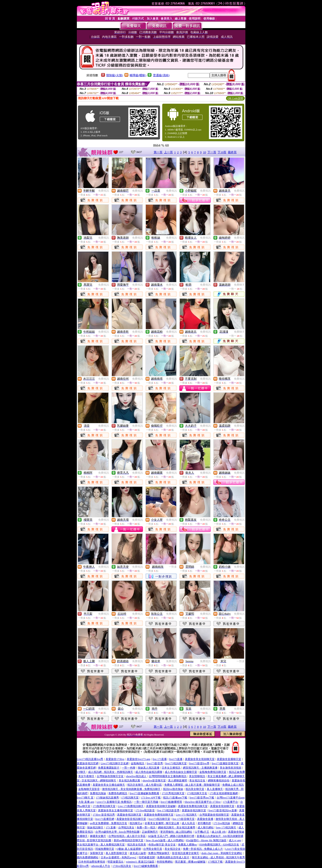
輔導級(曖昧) (138, 75)
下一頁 (212, 152)
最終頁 (232, 152)
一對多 (173, 567)
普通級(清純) (161, 75)
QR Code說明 (235, 98)
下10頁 (222, 152)
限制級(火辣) (115, 75)
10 (204, 152)
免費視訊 (104, 191)
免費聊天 (239, 285)
